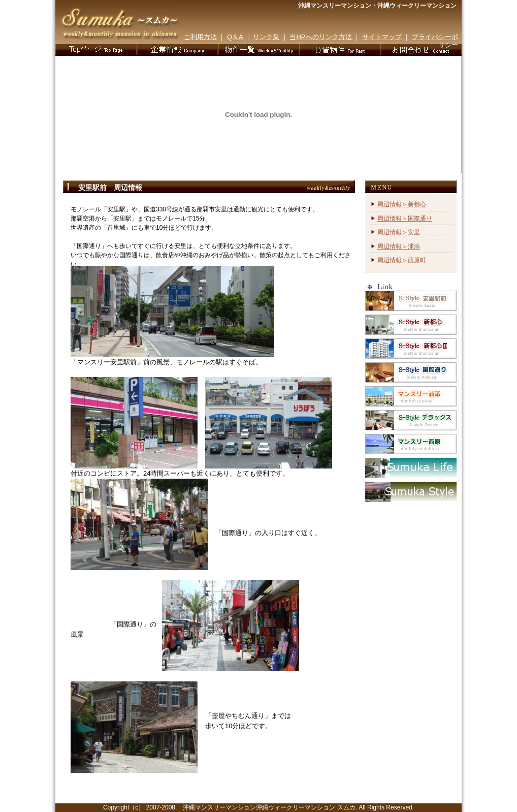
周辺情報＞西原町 (402, 260)
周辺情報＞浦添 (399, 246)
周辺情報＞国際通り (405, 218)
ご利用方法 (200, 37)
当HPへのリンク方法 (321, 37)
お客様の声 (340, 50)
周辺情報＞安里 (399, 232)
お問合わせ (421, 50)
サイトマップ (382, 37)
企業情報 (177, 50)
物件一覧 (258, 50)
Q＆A (235, 37)
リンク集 (266, 37)
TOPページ (96, 50)
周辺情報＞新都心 (402, 204)
